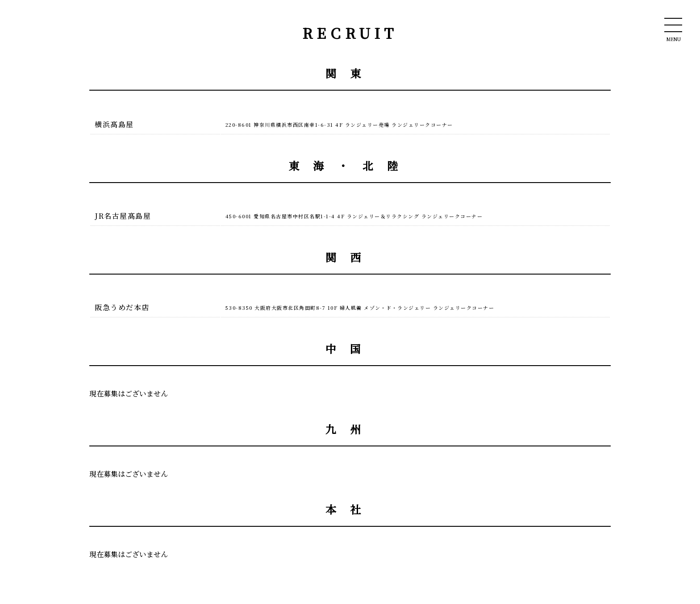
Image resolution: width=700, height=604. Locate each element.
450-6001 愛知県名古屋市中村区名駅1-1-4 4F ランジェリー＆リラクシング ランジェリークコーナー (354, 216)
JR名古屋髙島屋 (123, 216)
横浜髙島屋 (114, 124)
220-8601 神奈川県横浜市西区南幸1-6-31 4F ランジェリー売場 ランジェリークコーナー (339, 125)
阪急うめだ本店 (122, 307)
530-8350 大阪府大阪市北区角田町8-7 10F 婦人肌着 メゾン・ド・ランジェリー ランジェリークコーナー (360, 308)
